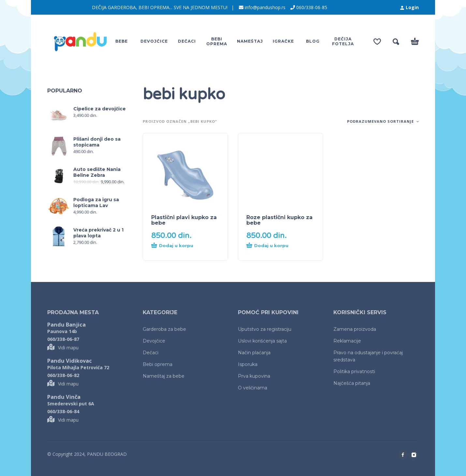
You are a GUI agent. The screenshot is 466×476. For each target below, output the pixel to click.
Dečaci (151, 353)
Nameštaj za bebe (164, 376)
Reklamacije (347, 341)
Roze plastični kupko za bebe (279, 220)
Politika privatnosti (354, 371)
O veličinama (253, 388)
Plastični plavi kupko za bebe (184, 220)
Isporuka (248, 364)
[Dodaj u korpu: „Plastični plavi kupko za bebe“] (174, 248)
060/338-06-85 (312, 7)
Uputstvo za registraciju (265, 329)
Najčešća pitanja (352, 383)
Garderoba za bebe (164, 329)
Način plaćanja (254, 353)
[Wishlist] (377, 42)
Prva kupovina (254, 376)
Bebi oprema (158, 364)
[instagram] (414, 455)
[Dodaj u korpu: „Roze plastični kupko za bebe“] (269, 248)
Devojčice (154, 341)
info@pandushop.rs (265, 7)
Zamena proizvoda (355, 329)
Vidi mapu (63, 348)
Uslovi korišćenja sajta (262, 341)
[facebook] (403, 455)
